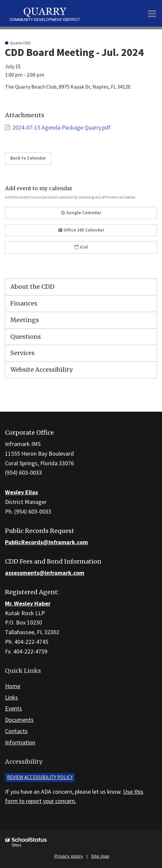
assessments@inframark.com (45, 573)
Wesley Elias (21, 492)
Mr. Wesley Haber (28, 603)
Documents (19, 720)
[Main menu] (152, 13)
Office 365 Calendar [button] (81, 230)
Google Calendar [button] (81, 213)
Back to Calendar (28, 158)
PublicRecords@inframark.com (46, 542)
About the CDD (32, 287)
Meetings (25, 320)
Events (13, 708)
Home (13, 686)
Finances (24, 303)
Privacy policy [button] (69, 856)
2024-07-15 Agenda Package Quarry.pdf (62, 127)
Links (11, 697)
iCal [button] (81, 247)
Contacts (16, 731)
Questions (26, 337)
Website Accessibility (41, 370)
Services (22, 353)
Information (20, 742)
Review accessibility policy (40, 777)
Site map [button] (100, 856)
